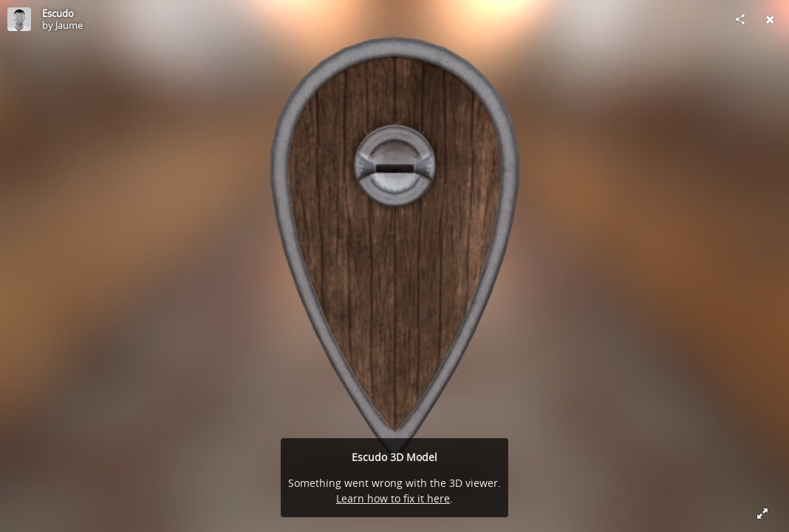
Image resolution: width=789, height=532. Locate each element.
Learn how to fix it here (393, 498)
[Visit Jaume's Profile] (19, 19)
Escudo (58, 13)
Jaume (69, 25)
